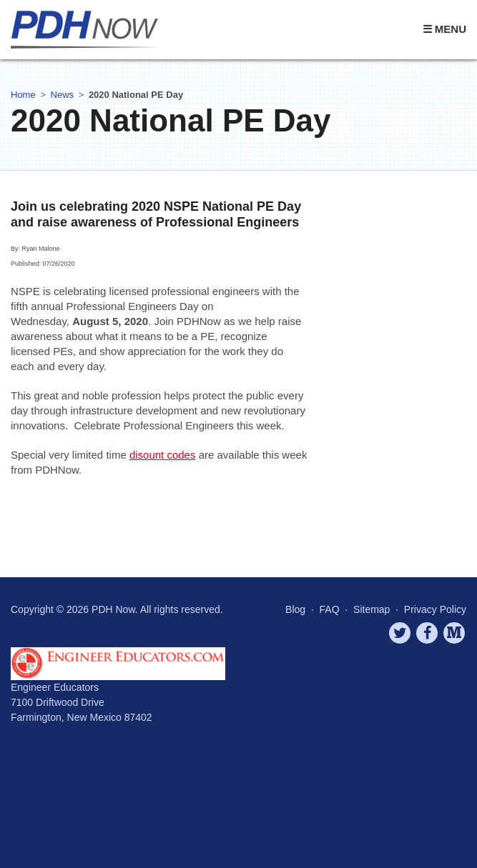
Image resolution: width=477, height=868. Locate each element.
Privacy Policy (435, 609)
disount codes (163, 455)
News (63, 95)
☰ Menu (444, 29)
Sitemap (372, 609)
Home (23, 95)
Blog (295, 609)
